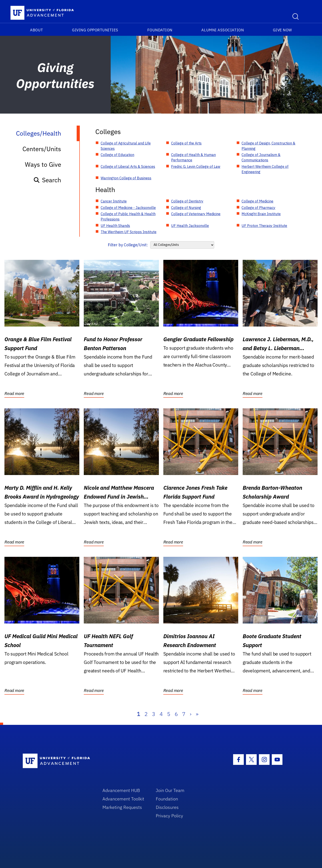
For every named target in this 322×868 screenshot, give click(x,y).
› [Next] (191, 714)
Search (47, 180)
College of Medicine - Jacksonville (128, 208)
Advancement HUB (121, 790)
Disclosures (167, 807)
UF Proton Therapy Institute (264, 226)
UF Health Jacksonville (190, 226)
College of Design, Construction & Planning (268, 146)
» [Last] (197, 714)
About (37, 30)
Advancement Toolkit (123, 799)
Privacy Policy (169, 816)
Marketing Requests (122, 807)
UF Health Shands (115, 226)
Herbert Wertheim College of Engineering (265, 169)
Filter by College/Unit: (128, 245)
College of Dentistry (187, 201)
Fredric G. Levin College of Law (196, 166)
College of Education (117, 155)
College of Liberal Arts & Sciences (128, 166)
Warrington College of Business (126, 178)
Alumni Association (223, 30)
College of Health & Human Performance (193, 157)
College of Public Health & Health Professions (128, 216)
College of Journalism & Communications (261, 157)
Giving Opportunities (95, 30)
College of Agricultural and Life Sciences (126, 146)
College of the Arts (186, 143)
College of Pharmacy (258, 208)
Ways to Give (43, 164)
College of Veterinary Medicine (196, 214)
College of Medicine (257, 201)
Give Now (282, 30)
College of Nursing (186, 208)
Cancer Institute (114, 201)
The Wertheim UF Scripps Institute (129, 232)
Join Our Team (170, 790)
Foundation (160, 30)
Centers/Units (42, 149)
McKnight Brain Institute (261, 214)
